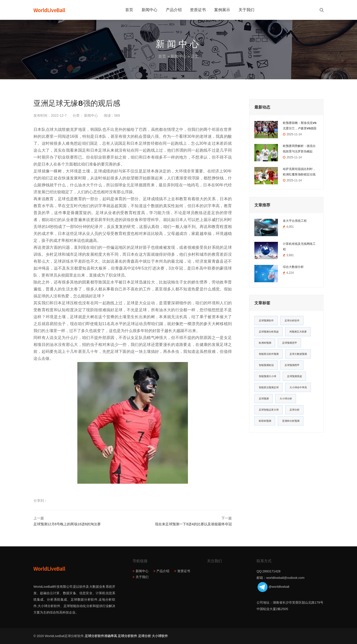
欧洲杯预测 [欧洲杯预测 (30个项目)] (265, 343)
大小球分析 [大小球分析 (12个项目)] (286, 399)
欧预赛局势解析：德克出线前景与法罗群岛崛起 (299, 149)
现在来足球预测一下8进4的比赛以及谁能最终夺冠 (193, 524)
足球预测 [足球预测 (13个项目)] (264, 399)
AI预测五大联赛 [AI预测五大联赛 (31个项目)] (298, 332)
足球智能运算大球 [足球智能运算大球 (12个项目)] (269, 410)
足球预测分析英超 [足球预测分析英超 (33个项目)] (269, 332)
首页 (129, 10)
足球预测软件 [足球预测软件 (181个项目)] (266, 321)
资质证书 (198, 10)
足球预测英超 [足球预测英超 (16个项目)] (295, 376)
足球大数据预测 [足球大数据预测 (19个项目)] (298, 354)
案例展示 (222, 10)
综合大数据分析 (293, 267)
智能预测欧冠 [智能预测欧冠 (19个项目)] (266, 365)
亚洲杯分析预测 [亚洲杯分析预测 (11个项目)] (291, 421)
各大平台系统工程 (295, 221)
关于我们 (246, 10)
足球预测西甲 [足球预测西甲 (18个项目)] (292, 365)
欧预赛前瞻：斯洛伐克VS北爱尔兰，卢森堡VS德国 (300, 126)
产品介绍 (174, 10)
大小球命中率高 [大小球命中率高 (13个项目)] (298, 387)
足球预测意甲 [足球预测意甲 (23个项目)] (290, 343)
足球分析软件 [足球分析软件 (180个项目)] (292, 321)
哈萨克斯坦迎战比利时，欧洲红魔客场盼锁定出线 (299, 172)
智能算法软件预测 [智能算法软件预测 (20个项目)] (269, 354)
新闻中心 (149, 10)
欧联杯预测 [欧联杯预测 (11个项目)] (265, 421)
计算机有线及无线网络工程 (299, 247)
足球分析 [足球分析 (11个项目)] (295, 410)
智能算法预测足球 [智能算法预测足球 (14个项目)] (269, 387)
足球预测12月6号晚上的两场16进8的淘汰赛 (67, 524)
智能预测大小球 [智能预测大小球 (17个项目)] (268, 376)
